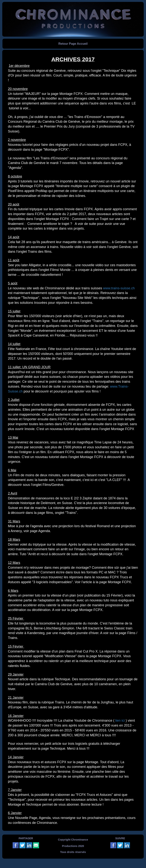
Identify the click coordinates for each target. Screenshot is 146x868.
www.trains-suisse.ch (119, 288)
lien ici (120, 721)
